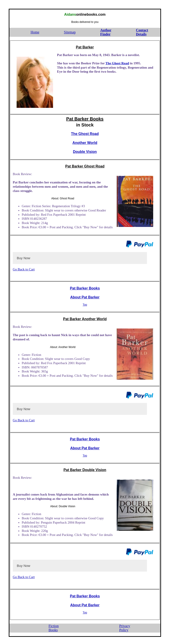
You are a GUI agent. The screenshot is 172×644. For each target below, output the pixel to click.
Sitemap (70, 32)
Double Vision (85, 152)
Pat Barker (85, 47)
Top (85, 305)
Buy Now (24, 258)
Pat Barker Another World (85, 319)
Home (35, 32)
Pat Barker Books (85, 119)
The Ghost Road (117, 63)
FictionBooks (54, 628)
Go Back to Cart (24, 269)
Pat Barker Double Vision (85, 470)
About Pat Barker (85, 297)
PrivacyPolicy (125, 628)
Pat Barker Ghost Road (85, 166)
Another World (85, 143)
